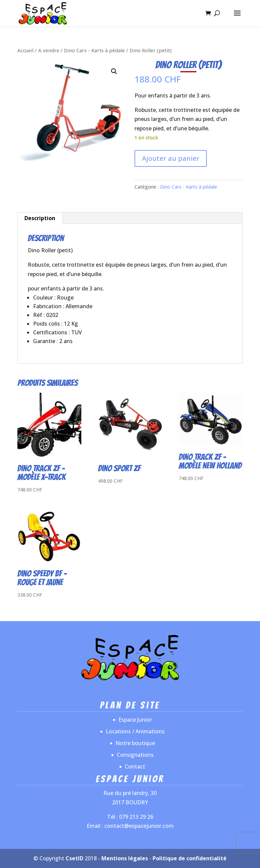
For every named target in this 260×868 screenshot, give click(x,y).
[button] (114, 71)
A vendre (49, 50)
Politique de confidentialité (190, 858)
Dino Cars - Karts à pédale (94, 50)
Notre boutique (135, 743)
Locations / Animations (135, 731)
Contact (135, 766)
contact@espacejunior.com (139, 826)
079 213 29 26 (136, 817)
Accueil (25, 50)
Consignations (135, 755)
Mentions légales (125, 858)
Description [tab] (40, 218)
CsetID (74, 858)
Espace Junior (135, 720)
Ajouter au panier (171, 158)
